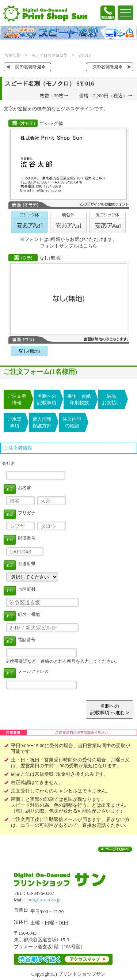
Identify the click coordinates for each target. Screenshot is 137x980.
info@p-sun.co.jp (44, 900)
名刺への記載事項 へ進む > (110, 709)
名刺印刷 (12, 55)
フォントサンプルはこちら (69, 246)
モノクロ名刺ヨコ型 (50, 55)
